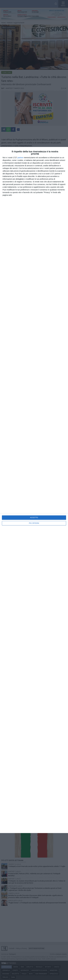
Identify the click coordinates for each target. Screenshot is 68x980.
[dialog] (34, 490)
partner (20, 158)
